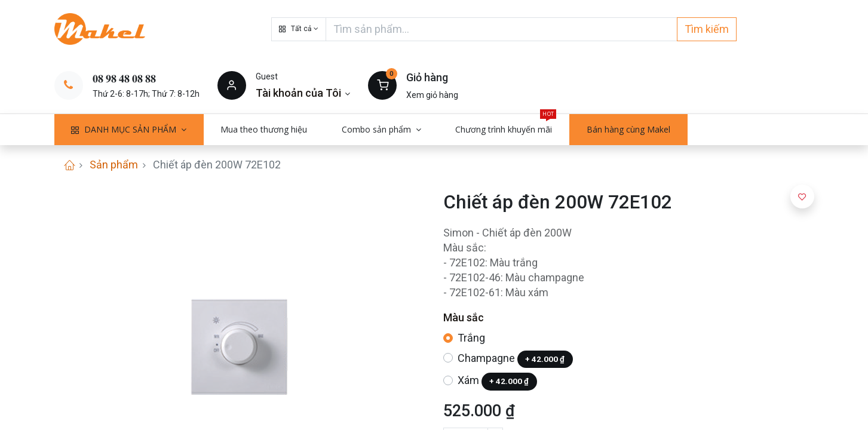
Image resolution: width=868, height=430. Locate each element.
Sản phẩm (114, 165)
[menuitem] (264, 130)
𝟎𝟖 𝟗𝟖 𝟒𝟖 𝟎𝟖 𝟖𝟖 (124, 79)
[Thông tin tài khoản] (303, 93)
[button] (299, 29)
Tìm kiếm (707, 29)
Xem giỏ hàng (432, 95)
